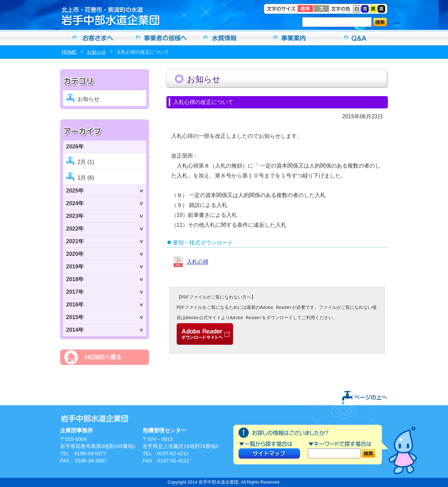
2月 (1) (86, 162)
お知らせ (96, 52)
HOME (69, 52)
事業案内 (290, 38)
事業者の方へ (159, 38)
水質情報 (224, 38)
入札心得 (198, 262)
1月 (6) (86, 178)
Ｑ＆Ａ (355, 38)
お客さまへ (93, 38)
